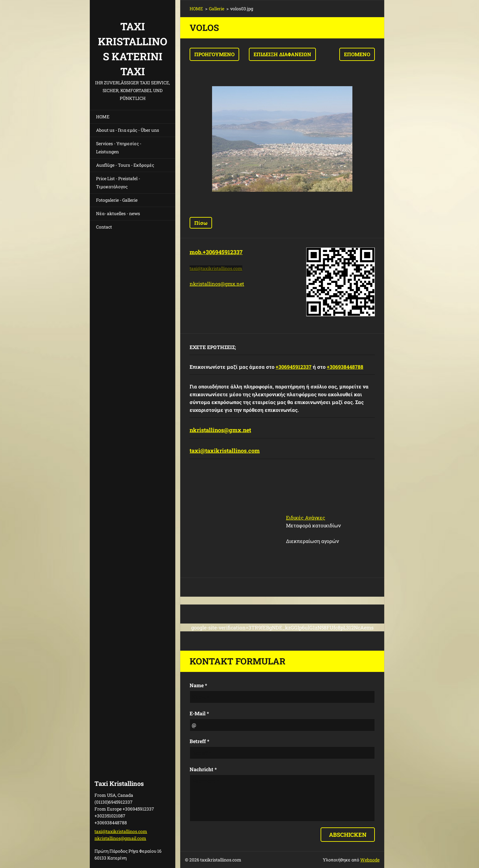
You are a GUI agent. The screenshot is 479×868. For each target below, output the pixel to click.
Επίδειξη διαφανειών (282, 54)
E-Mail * (199, 713)
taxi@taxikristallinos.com (225, 451)
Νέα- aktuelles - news (118, 213)
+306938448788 (345, 367)
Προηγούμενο (214, 54)
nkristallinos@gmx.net (217, 284)
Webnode (370, 860)
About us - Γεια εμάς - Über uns (128, 130)
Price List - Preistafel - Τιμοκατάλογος (118, 182)
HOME (103, 117)
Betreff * (199, 741)
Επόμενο (357, 54)
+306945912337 (294, 367)
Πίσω (201, 223)
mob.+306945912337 (216, 252)
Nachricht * (203, 769)
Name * (198, 685)
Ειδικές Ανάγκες (306, 518)
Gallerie (217, 9)
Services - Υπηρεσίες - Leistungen (119, 148)
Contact (104, 227)
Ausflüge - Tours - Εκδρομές (125, 165)
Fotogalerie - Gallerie (117, 200)
